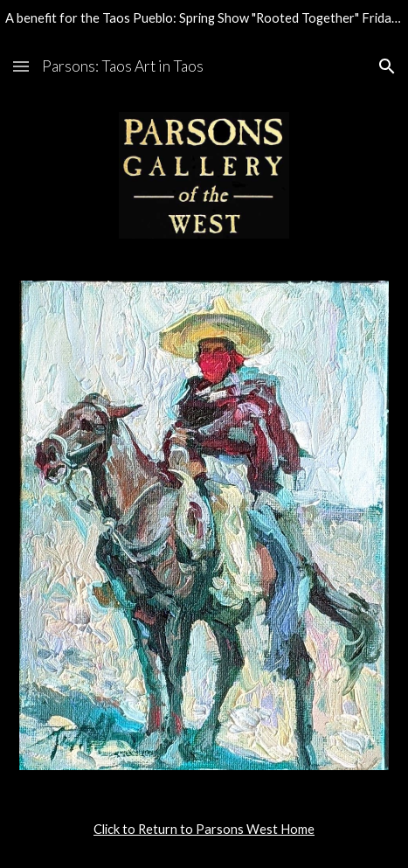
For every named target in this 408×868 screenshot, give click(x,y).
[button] (21, 66)
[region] (204, 21)
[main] (204, 830)
